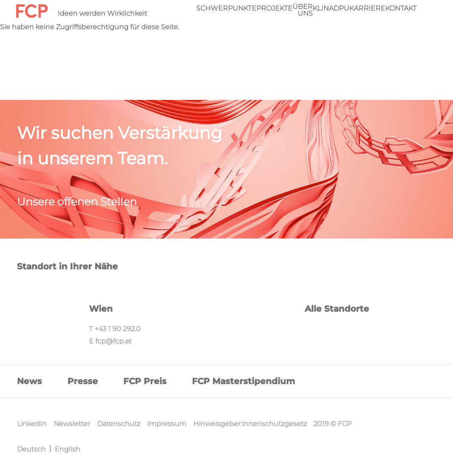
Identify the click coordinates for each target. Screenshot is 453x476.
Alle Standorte (337, 309)
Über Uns (303, 10)
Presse (83, 381)
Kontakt (401, 8)
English (67, 449)
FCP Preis (145, 381)
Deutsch (31, 449)
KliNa (323, 8)
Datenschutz (119, 424)
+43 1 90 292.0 (118, 329)
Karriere (367, 8)
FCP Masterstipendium (243, 381)
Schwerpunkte (226, 8)
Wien (101, 309)
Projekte (274, 8)
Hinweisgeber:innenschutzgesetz (250, 424)
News (29, 381)
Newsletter (72, 424)
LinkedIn (32, 424)
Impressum (167, 424)
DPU (341, 8)
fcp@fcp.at (113, 341)
